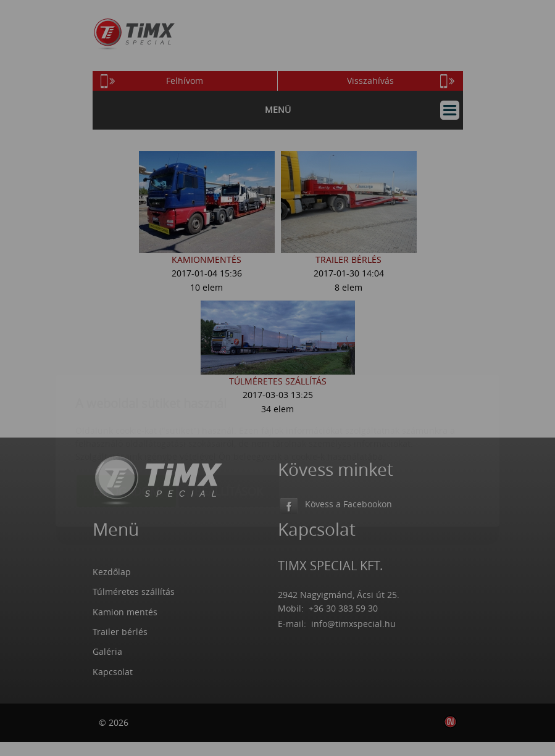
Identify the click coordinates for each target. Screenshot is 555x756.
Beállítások (229, 419)
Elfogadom (126, 419)
